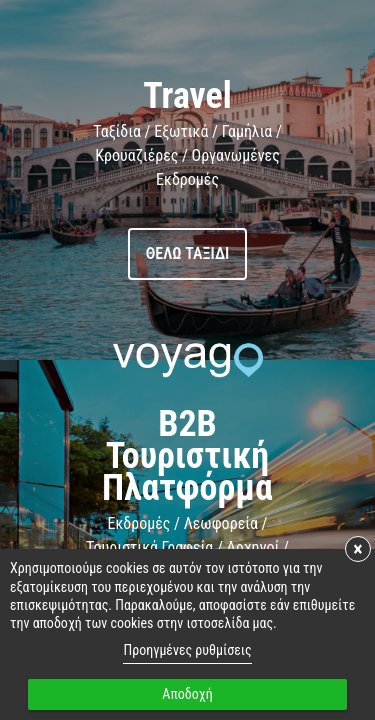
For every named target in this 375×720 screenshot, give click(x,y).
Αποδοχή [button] (187, 694)
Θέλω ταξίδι (188, 253)
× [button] (357, 549)
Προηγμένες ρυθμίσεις (187, 650)
